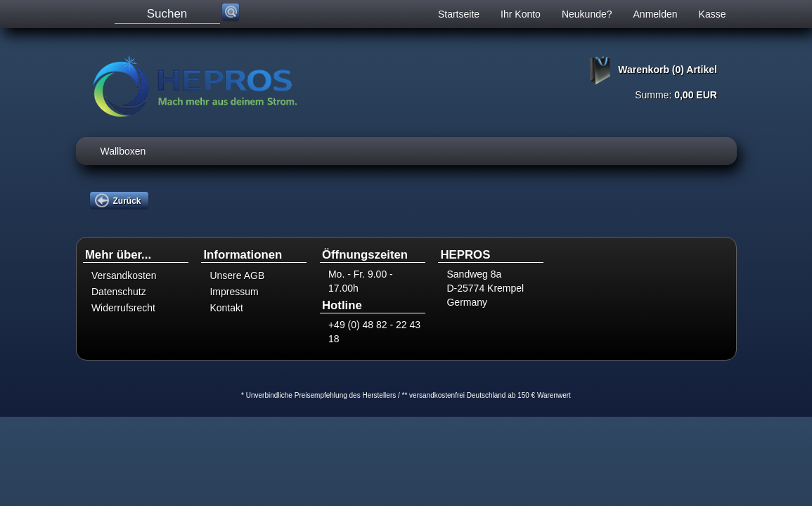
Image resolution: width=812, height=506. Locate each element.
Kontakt (226, 308)
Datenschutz (119, 292)
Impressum (234, 292)
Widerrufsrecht (123, 308)
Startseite (459, 14)
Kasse (713, 14)
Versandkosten (124, 275)
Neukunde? (587, 14)
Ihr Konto (521, 14)
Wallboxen (123, 151)
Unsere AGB (237, 275)
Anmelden (656, 14)
